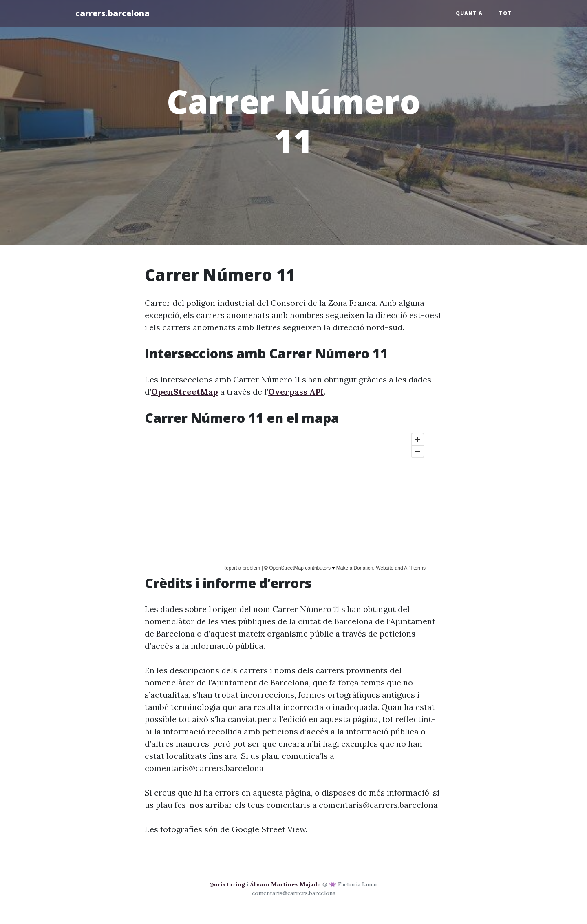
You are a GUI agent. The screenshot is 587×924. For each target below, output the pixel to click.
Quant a (469, 13)
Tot (505, 13)
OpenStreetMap (185, 392)
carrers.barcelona (113, 13)
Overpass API (296, 392)
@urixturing (227, 884)
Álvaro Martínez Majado (285, 884)
